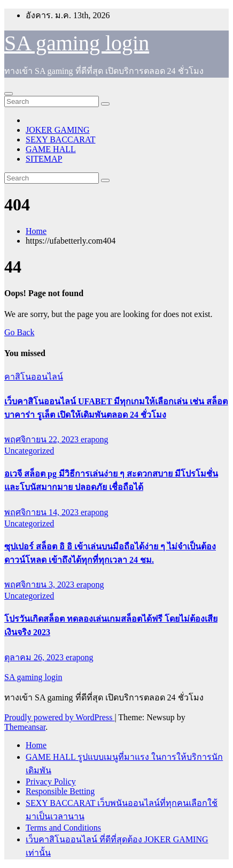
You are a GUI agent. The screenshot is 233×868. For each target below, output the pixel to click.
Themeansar (25, 727)
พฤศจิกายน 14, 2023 (42, 512)
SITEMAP (44, 159)
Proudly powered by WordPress (59, 717)
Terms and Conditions (63, 828)
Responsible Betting (60, 791)
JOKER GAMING (58, 130)
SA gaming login (77, 43)
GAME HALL (51, 149)
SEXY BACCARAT (61, 139)
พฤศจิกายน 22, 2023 (42, 439)
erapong (95, 439)
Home (36, 231)
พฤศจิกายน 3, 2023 (40, 584)
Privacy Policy (51, 782)
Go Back (19, 332)
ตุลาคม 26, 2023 (35, 657)
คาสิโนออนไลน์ (34, 377)
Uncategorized (29, 451)
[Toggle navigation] (9, 94)
